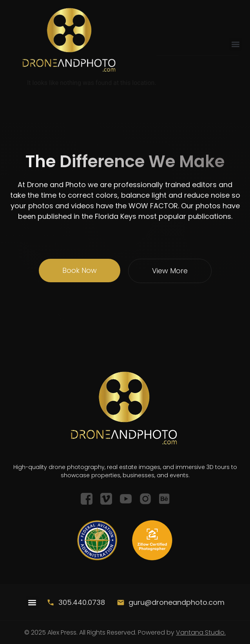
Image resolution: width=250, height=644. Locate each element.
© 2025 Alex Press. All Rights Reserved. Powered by (125, 632)
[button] (236, 44)
